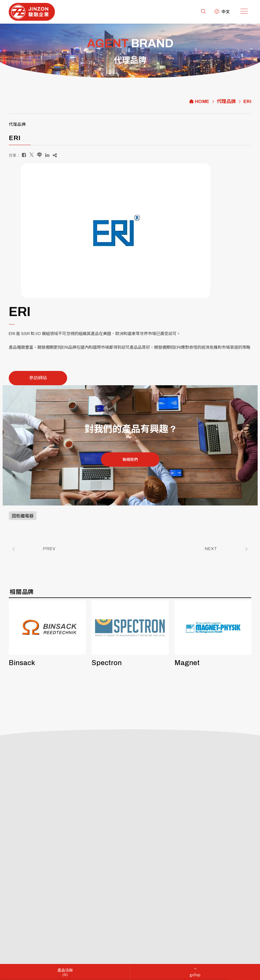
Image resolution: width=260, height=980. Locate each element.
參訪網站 (38, 378)
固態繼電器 (23, 516)
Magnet (187, 663)
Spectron (107, 663)
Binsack (22, 663)
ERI (247, 102)
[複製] (55, 155)
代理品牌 (226, 102)
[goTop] (195, 972)
